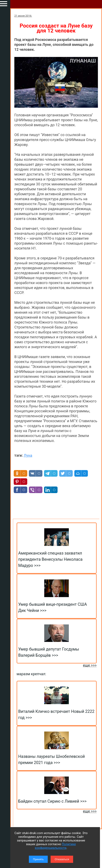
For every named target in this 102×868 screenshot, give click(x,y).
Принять (38, 859)
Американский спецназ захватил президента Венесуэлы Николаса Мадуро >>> (50, 559)
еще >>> (90, 665)
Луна (28, 455)
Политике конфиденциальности (55, 846)
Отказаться (62, 859)
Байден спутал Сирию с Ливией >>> (52, 801)
